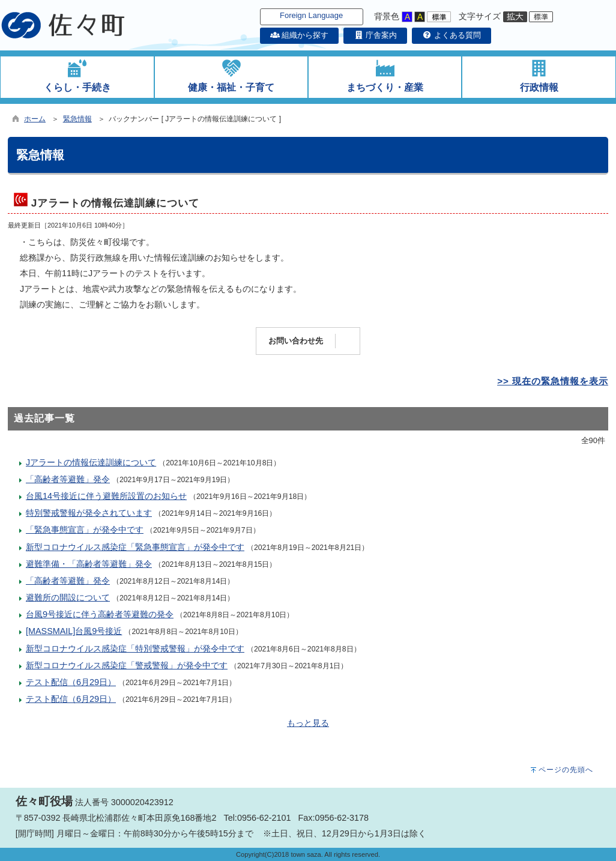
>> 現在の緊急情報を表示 (553, 381)
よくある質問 (451, 35)
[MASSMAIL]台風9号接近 (74, 631)
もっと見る (308, 723)
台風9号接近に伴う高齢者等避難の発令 (100, 614)
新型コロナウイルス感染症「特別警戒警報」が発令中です (135, 648)
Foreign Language (311, 15)
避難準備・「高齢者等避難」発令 (89, 564)
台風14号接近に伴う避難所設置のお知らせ (106, 496)
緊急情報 (77, 119)
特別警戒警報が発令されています (89, 513)
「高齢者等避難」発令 (68, 479)
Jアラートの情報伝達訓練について (91, 462)
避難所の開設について (68, 597)
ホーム (35, 119)
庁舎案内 (375, 35)
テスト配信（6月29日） (71, 682)
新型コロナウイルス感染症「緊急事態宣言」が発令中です (135, 547)
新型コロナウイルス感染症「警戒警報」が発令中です (127, 665)
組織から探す (300, 35)
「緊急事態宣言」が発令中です (85, 530)
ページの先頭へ (566, 770)
